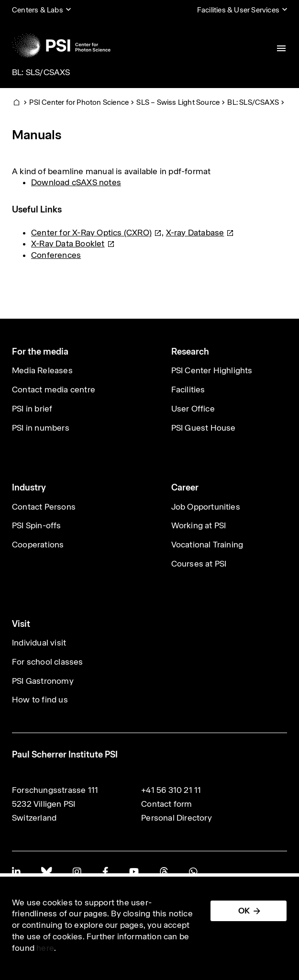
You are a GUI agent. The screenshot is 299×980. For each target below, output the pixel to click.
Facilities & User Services (238, 10)
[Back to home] (61, 45)
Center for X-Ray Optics (96, 233)
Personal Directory (177, 818)
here (45, 948)
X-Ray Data (73, 244)
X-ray (200, 233)
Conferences (56, 255)
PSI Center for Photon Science (79, 102)
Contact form (166, 804)
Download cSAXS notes (76, 182)
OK (244, 911)
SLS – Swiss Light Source (178, 102)
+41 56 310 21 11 (171, 790)
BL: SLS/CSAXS (41, 72)
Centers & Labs (38, 10)
